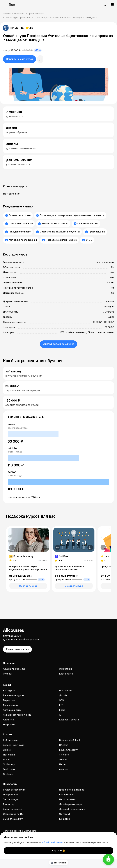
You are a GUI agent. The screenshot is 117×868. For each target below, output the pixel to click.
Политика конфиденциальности (20, 831)
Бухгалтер (9, 804)
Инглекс (64, 764)
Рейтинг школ (11, 740)
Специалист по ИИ (13, 814)
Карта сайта (66, 674)
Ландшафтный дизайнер (72, 809)
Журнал (7, 674)
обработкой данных (53, 842)
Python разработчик (14, 790)
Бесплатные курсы (13, 695)
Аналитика (9, 720)
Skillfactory (9, 764)
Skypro (7, 759)
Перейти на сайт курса (19, 59)
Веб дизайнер (67, 795)
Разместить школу (17, 649)
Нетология (9, 755)
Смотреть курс (28, 586)
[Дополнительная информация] (12, 547)
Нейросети (9, 724)
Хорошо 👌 (59, 850)
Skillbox (7, 750)
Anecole (63, 769)
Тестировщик (11, 799)
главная (7, 14)
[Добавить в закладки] (44, 547)
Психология (66, 691)
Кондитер (65, 819)
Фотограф (65, 814)
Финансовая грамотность (17, 715)
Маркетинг (9, 700)
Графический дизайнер (72, 790)
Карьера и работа (69, 720)
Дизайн (63, 695)
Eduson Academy (68, 750)
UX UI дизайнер (68, 799)
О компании (65, 669)
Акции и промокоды (14, 669)
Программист (11, 795)
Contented (9, 774)
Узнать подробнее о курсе (59, 344)
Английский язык (12, 710)
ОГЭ (61, 700)
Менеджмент (11, 705)
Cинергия (64, 755)
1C (60, 715)
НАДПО (63, 745)
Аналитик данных (12, 809)
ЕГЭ (61, 705)
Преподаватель (36, 14)
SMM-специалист (13, 819)
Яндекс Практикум (13, 745)
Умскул (63, 759)
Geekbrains (9, 769)
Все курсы (19, 14)
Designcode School (69, 740)
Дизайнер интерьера (71, 804)
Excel (62, 710)
